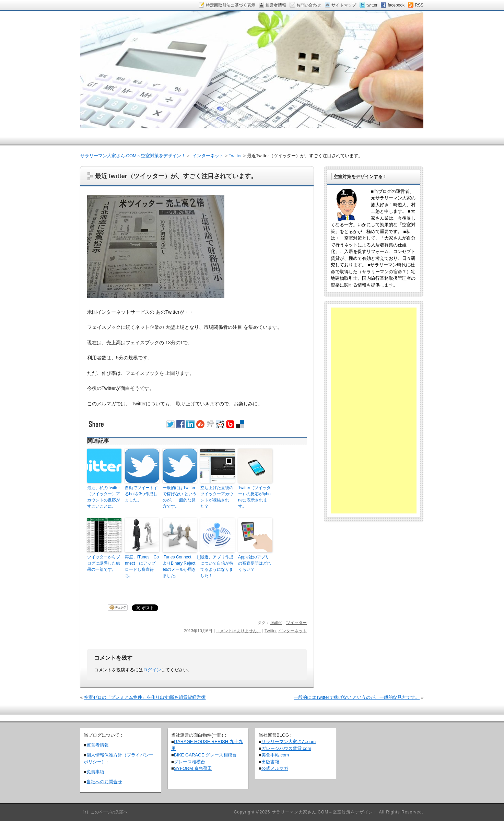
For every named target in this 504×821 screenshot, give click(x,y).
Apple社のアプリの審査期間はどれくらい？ (255, 563)
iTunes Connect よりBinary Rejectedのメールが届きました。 (179, 566)
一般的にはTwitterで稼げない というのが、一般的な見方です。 (180, 497)
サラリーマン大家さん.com (289, 742)
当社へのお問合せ (104, 782)
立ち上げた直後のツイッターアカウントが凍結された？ (217, 497)
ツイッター (296, 623)
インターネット (292, 631)
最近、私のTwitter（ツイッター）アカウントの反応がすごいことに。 (104, 497)
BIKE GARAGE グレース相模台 (205, 755)
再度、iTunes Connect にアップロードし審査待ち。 (142, 566)
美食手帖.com (275, 755)
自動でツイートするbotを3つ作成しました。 (141, 494)
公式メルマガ (275, 768)
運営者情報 (98, 745)
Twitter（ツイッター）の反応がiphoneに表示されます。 (254, 497)
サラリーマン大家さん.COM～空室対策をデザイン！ (133, 156)
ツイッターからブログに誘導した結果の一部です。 (104, 563)
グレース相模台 (190, 762)
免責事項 (95, 772)
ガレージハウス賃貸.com (286, 748)
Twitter (276, 623)
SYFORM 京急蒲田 (193, 768)
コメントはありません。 (238, 631)
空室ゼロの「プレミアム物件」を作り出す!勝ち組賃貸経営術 (145, 697)
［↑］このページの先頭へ (104, 812)
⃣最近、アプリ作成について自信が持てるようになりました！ (217, 566)
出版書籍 (270, 762)
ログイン (152, 670)
